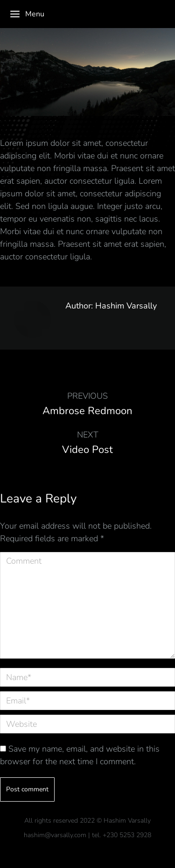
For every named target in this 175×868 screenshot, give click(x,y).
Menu (27, 14)
